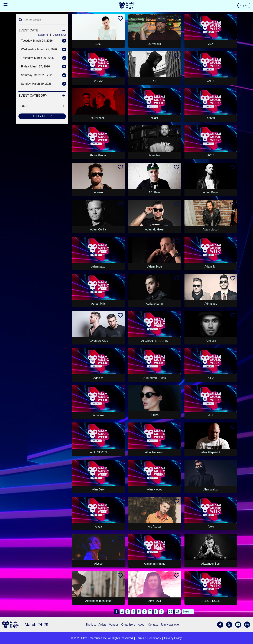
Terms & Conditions (149, 638)
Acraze (98, 192)
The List (91, 625)
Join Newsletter (170, 625)
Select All (43, 35)
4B (155, 81)
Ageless (98, 378)
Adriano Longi (155, 304)
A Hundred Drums (155, 378)
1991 (98, 44)
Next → (188, 612)
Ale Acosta (155, 527)
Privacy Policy (173, 638)
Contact (153, 625)
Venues (114, 625)
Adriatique (211, 304)
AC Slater (155, 192)
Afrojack (211, 341)
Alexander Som (211, 564)
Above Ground (98, 155)
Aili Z (211, 378)
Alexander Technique (98, 601)
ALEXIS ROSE (211, 601)
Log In (244, 5)
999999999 (98, 118)
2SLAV (98, 81)
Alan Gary (98, 489)
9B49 (155, 118)
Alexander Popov (155, 564)
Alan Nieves (155, 489)
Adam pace (98, 267)
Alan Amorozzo (155, 452)
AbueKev (155, 155)
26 (171, 612)
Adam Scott (155, 267)
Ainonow (98, 415)
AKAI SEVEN (98, 452)
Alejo (211, 527)
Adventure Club (98, 341)
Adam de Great (155, 230)
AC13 (211, 155)
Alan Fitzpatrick (211, 452)
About (142, 625)
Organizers (128, 625)
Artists (102, 625)
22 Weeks (155, 44)
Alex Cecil (155, 601)
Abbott (211, 118)
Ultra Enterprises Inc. (94, 638)
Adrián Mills (98, 304)
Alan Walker (211, 489)
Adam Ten (211, 267)
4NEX (211, 81)
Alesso (98, 564)
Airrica (155, 415)
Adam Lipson (211, 230)
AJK (211, 415)
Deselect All (59, 35)
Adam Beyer (211, 192)
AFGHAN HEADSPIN (155, 341)
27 (178, 612)
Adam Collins (98, 230)
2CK (211, 44)
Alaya (98, 527)
